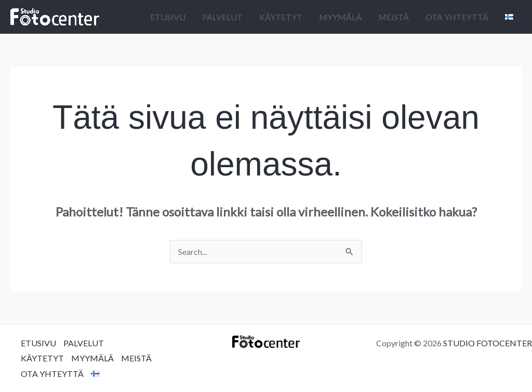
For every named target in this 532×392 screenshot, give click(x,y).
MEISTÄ (394, 17)
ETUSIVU (168, 17)
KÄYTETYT (281, 17)
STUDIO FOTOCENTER (488, 343)
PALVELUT (222, 17)
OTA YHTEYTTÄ (457, 17)
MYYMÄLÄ (340, 17)
